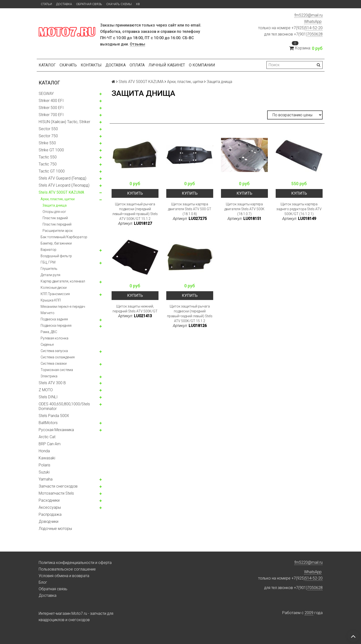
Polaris (44, 465)
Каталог (47, 65)
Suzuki (44, 472)
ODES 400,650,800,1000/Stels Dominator (64, 406)
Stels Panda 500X (54, 416)
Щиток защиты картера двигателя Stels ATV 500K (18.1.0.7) (244, 209)
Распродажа (50, 514)
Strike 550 (47, 143)
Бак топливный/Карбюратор (64, 237)
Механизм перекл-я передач (63, 307)
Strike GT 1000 (51, 150)
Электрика (49, 376)
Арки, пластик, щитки (58, 199)
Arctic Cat (47, 437)
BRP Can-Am (50, 444)
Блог (43, 582)
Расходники (49, 500)
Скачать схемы (119, 4)
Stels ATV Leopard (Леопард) (64, 185)
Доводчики (48, 522)
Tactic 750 (48, 164)
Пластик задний (55, 218)
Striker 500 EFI (51, 108)
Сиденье (47, 345)
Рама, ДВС (49, 332)
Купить (135, 193)
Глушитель (49, 269)
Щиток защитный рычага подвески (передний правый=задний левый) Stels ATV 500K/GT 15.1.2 (190, 314)
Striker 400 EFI (51, 101)
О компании (202, 65)
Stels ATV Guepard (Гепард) (62, 178)
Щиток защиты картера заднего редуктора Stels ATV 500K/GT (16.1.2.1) (299, 209)
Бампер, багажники (56, 243)
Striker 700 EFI (51, 115)
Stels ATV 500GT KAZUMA (61, 192)
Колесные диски (54, 288)
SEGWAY (46, 94)
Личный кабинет (167, 65)
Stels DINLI (48, 397)
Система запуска (54, 351)
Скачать (68, 65)
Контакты (91, 65)
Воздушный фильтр (56, 256)
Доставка (64, 4)
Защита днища (55, 205)
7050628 (315, 34)
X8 (138, 4)
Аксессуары (50, 507)
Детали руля (50, 275)
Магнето (48, 313)
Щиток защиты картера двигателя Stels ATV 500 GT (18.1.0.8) (190, 209)
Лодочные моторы (55, 529)
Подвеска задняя (54, 319)
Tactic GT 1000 (52, 171)
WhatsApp (313, 22)
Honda (44, 451)
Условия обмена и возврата (64, 576)
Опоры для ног (54, 212)
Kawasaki (47, 458)
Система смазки (54, 363)
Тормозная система (57, 370)
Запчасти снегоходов (58, 486)
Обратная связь (89, 4)
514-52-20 (314, 28)
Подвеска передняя (56, 326)
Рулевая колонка (54, 338)
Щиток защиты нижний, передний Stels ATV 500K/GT (135, 309)
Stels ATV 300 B (52, 383)
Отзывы (137, 44)
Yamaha (46, 479)
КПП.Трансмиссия (55, 294)
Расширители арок (58, 231)
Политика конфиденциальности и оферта (75, 563)
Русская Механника (56, 430)
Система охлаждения (58, 357)
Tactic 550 (48, 157)
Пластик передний (57, 224)
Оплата (137, 65)
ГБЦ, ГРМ (48, 262)
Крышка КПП (51, 300)
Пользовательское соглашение (67, 569)
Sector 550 (48, 129)
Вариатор (48, 250)
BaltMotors (48, 423)
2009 (309, 613)
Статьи (46, 4)
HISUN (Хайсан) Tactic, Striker (64, 122)
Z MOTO (46, 390)
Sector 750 (48, 136)
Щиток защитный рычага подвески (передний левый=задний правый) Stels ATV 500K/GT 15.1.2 (135, 211)
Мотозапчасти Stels (56, 493)
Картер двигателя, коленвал (63, 281)
